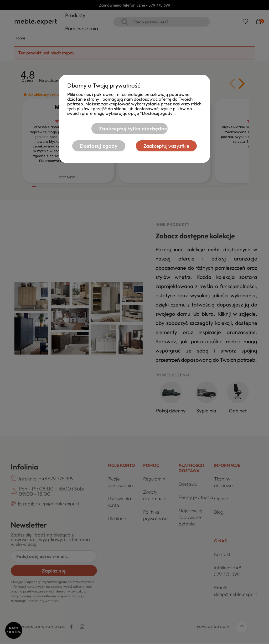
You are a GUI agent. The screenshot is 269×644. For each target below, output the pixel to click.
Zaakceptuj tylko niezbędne (132, 129)
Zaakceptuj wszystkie (168, 146)
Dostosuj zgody (97, 146)
